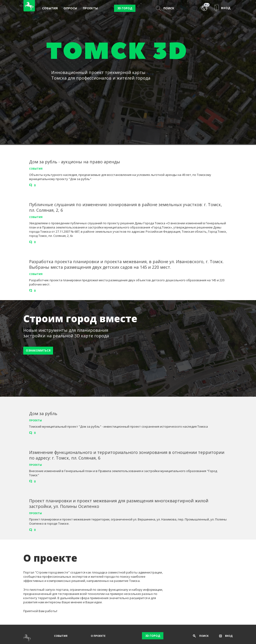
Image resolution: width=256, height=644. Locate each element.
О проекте (98, 636)
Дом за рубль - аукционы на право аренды (75, 162)
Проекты (90, 8)
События (50, 8)
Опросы (70, 8)
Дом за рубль (43, 413)
